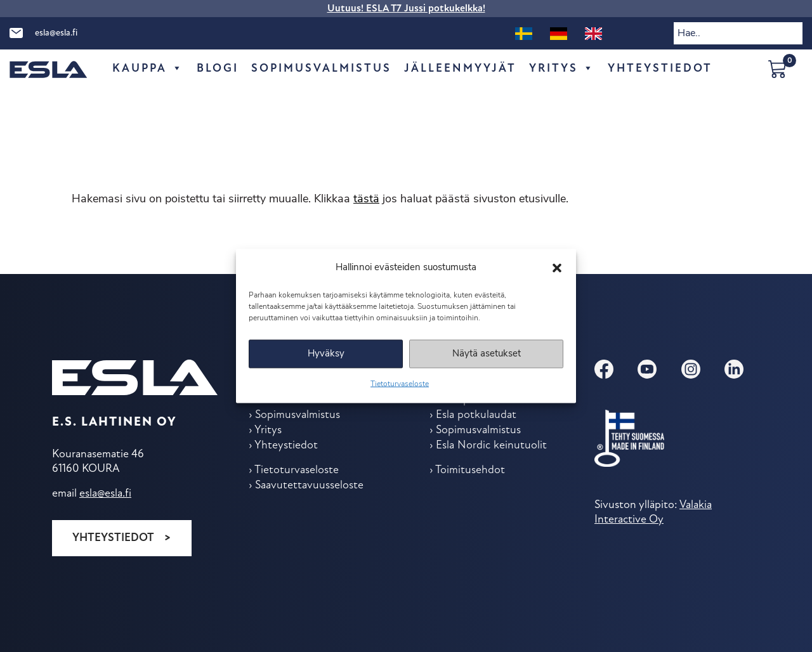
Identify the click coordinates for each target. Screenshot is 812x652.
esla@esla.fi (56, 33)
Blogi (218, 69)
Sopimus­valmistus (321, 69)
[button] (557, 268)
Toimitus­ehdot (470, 470)
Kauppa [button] (148, 69)
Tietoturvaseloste (400, 384)
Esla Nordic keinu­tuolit (491, 446)
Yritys (562, 69)
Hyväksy (326, 354)
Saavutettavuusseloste (309, 486)
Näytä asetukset (487, 354)
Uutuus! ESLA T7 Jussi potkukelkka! (406, 9)
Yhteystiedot (113, 538)
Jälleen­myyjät (460, 69)
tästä (366, 199)
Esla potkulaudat (476, 415)
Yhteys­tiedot (660, 69)
